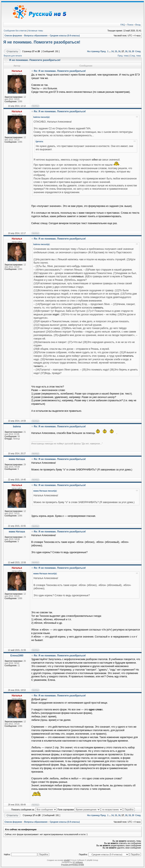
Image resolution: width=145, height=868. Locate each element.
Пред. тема (123, 56)
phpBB (67, 860)
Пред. (103, 51)
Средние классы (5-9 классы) (65, 36)
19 (129, 51)
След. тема (135, 56)
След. (138, 51)
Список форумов (13, 36)
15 (116, 51)
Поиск (130, 25)
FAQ (123, 25)
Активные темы (36, 31)
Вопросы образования (36, 36)
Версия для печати (13, 56)
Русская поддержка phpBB (72, 865)
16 (119, 51)
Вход (138, 25)
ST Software (78, 862)
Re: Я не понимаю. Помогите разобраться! (60, 71)
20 (133, 51)
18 (126, 51)
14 (112, 51)
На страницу (94, 51)
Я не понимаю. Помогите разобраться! (42, 42)
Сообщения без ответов (15, 31)
